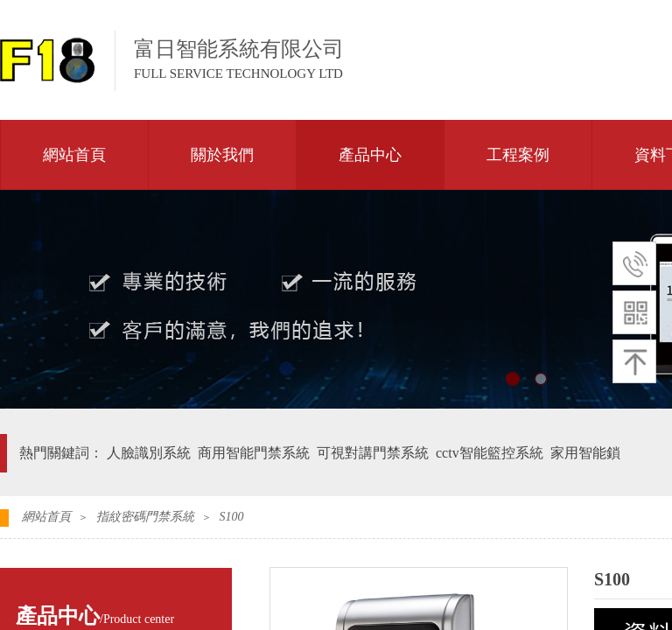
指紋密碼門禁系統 (145, 517)
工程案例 (518, 155)
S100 (231, 517)
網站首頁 (74, 155)
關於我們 (222, 155)
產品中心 (370, 155)
